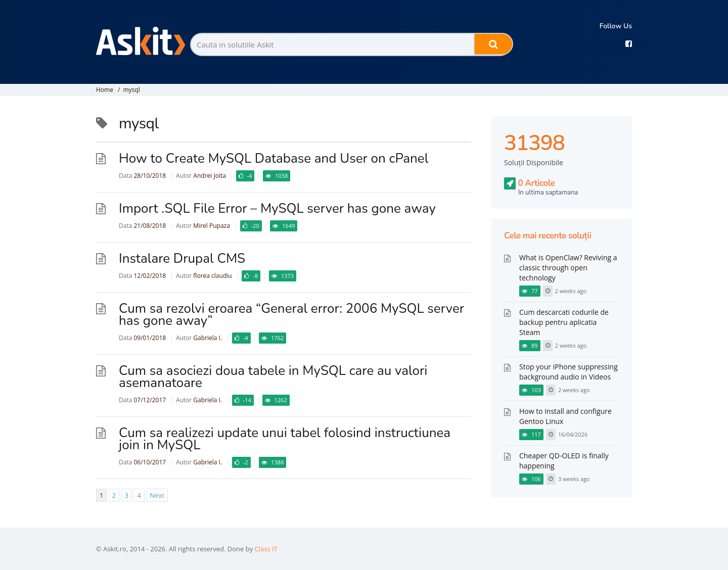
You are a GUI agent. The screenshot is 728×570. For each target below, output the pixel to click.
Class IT (266, 549)
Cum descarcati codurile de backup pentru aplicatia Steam (564, 322)
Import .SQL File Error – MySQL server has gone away (277, 208)
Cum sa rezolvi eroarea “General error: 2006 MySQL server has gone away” (291, 315)
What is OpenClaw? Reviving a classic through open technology (568, 268)
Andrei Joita (210, 176)
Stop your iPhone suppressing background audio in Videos (568, 372)
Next (157, 495)
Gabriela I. (208, 338)
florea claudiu (212, 276)
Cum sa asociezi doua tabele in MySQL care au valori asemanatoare (273, 377)
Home (105, 90)
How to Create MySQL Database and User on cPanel (274, 158)
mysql (131, 90)
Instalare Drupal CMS (182, 258)
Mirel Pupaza (212, 226)
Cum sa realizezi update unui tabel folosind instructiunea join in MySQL (285, 439)
